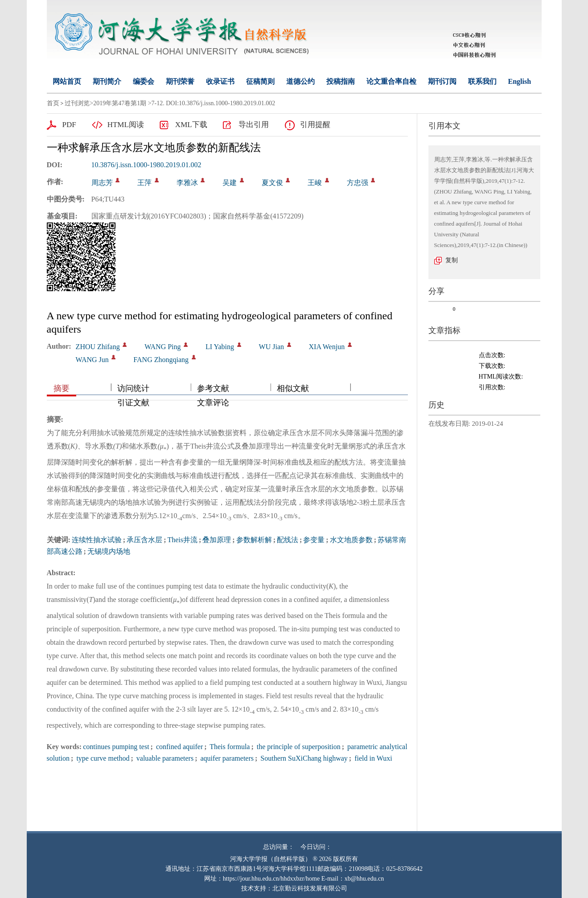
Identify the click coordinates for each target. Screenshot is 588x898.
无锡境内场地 (109, 551)
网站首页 (67, 81)
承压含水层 (144, 540)
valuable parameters (164, 758)
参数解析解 (254, 540)
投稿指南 (341, 81)
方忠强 (358, 183)
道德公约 (300, 81)
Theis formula (229, 747)
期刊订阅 (442, 81)
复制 (452, 260)
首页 (53, 103)
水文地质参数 (351, 540)
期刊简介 (107, 81)
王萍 (144, 183)
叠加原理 (217, 540)
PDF (69, 125)
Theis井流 (182, 540)
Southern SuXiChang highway (303, 758)
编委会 (144, 81)
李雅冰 (187, 183)
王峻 (315, 183)
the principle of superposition (298, 747)
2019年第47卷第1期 (120, 103)
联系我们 (482, 81)
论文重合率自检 (391, 81)
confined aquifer (179, 747)
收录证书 (220, 81)
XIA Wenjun (327, 347)
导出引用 (254, 125)
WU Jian (271, 347)
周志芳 (102, 183)
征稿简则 (260, 81)
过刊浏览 (77, 103)
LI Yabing (220, 347)
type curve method (102, 758)
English (520, 81)
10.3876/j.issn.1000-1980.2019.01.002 (146, 165)
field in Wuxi (372, 758)
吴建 (230, 183)
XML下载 (191, 125)
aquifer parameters (226, 758)
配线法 (288, 540)
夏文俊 (272, 183)
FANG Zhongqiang (161, 360)
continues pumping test (116, 747)
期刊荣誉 (180, 81)
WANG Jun (92, 360)
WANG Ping (162, 347)
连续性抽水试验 (97, 540)
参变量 (314, 540)
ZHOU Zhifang (98, 347)
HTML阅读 (126, 125)
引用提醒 (315, 125)
